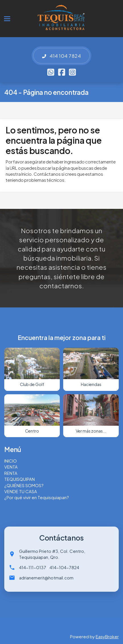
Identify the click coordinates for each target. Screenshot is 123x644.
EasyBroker (107, 636)
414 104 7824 (61, 56)
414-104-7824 (64, 567)
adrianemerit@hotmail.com (46, 578)
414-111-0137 (33, 567)
